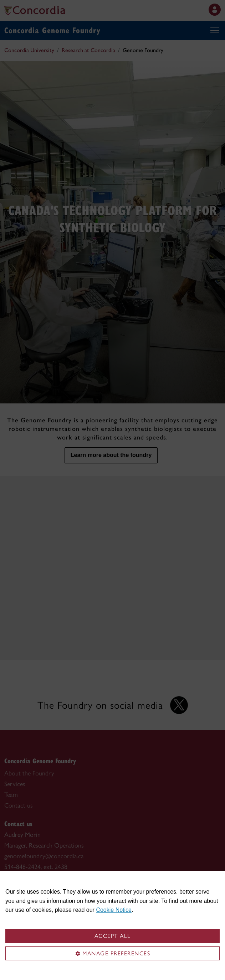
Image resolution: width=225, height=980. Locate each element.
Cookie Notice (114, 910)
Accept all (113, 936)
